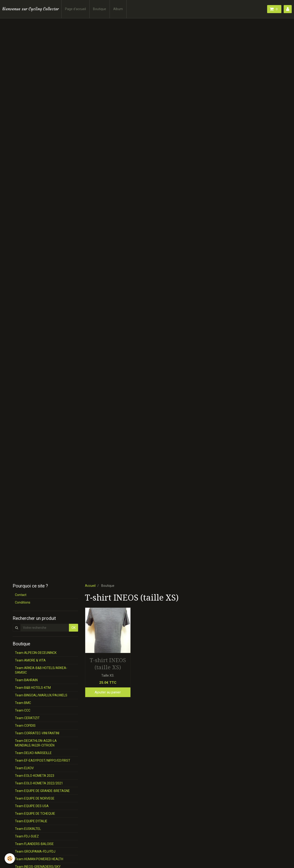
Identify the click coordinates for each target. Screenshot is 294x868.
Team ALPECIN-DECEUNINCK (36, 653)
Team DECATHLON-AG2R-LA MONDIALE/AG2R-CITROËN (36, 743)
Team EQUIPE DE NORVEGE (35, 798)
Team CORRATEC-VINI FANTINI (37, 733)
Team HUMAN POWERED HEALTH (39, 859)
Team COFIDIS (25, 726)
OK (73, 628)
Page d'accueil (75, 9)
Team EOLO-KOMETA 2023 (35, 776)
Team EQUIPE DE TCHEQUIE (35, 814)
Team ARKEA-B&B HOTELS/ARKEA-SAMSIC (41, 670)
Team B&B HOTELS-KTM (33, 688)
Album (118, 9)
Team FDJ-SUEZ (27, 836)
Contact (21, 595)
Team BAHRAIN (26, 680)
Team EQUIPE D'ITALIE (31, 821)
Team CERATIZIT (27, 718)
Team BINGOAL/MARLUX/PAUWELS (41, 695)
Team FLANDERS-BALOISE (34, 844)
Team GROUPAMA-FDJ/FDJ (35, 851)
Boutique (100, 9)
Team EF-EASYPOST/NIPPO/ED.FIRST (43, 760)
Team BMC (23, 703)
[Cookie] (10, 858)
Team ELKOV (24, 768)
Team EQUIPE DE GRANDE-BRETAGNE (42, 791)
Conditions (23, 602)
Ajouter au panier (108, 692)
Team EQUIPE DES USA (32, 806)
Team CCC (23, 710)
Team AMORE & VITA (30, 660)
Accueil (90, 586)
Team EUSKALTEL (28, 829)
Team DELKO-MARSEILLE (33, 753)
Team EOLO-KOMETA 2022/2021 (39, 783)
